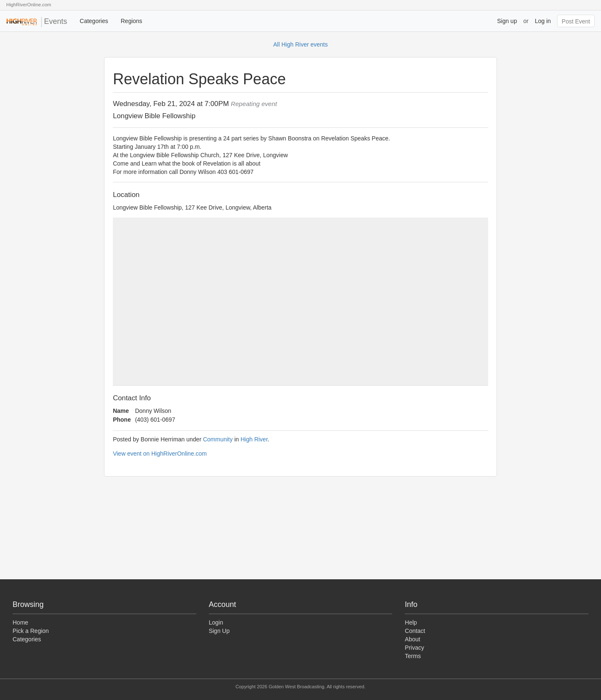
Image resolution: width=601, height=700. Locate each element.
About (412, 639)
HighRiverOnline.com (29, 5)
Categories (94, 21)
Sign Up (219, 631)
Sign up (507, 21)
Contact (415, 631)
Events (37, 22)
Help (411, 622)
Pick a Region (31, 631)
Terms (413, 656)
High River (254, 439)
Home (20, 622)
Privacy (414, 648)
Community (218, 439)
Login (216, 622)
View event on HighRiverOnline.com (160, 454)
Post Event (576, 21)
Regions (131, 21)
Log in (543, 21)
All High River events (301, 44)
